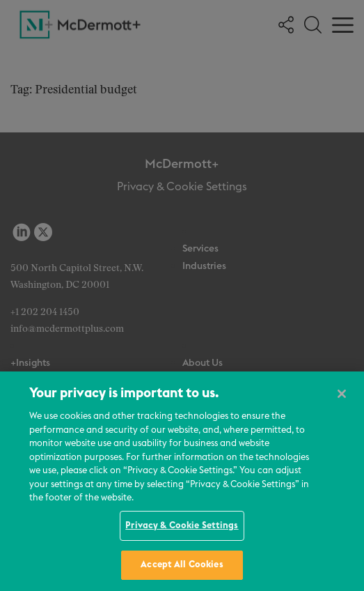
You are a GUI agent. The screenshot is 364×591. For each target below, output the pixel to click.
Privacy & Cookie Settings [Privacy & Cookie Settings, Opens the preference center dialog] (182, 526)
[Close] (342, 394)
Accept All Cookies (182, 565)
